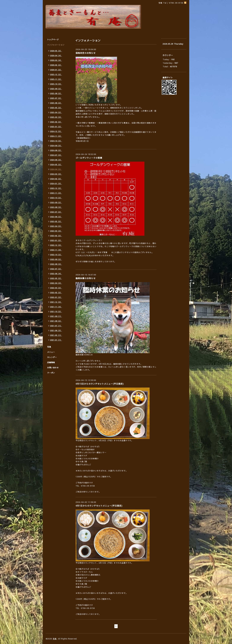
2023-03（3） (56, 231)
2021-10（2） (56, 311)
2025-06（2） (56, 103)
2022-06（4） (56, 274)
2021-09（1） (56, 316)
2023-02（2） (56, 236)
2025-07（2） (56, 98)
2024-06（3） (56, 160)
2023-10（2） (56, 198)
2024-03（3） (56, 174)
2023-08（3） (56, 207)
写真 (49, 347)
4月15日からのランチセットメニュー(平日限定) (100, 384)
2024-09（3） (56, 146)
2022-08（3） (56, 264)
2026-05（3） (56, 51)
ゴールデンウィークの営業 (89, 158)
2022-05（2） (56, 278)
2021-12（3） (56, 302)
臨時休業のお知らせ (86, 278)
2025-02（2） (56, 122)
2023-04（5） (56, 226)
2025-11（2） (56, 79)
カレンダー (52, 357)
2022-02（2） (56, 293)
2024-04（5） (56, 169)
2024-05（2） (56, 165)
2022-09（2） (56, 259)
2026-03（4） (56, 60)
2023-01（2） (56, 240)
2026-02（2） (56, 65)
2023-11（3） (56, 193)
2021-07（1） (56, 326)
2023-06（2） (56, 217)
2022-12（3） (56, 245)
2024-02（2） (56, 179)
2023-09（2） (56, 202)
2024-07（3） (56, 155)
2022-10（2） (56, 255)
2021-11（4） (56, 307)
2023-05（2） (56, 221)
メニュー (51, 352)
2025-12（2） (56, 74)
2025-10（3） (56, 84)
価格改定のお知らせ (86, 53)
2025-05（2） (56, 108)
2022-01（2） (56, 297)
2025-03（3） (56, 117)
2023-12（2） (56, 188)
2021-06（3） (56, 330)
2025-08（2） (56, 93)
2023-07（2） (56, 212)
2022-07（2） (56, 269)
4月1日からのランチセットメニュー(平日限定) (99, 506)
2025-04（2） (56, 112)
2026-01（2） (56, 70)
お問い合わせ (53, 368)
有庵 (55, 639)
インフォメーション (56, 45)
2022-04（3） (56, 283)
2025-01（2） (56, 127)
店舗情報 (51, 362)
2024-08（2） (56, 150)
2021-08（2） (56, 321)
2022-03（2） (56, 288)
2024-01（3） (56, 183)
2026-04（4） (56, 55)
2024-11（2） (56, 136)
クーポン (51, 373)
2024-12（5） (56, 131)
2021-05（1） (56, 335)
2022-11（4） (56, 250)
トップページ (53, 40)
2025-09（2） (56, 89)
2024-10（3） (56, 141)
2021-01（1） (56, 340)
